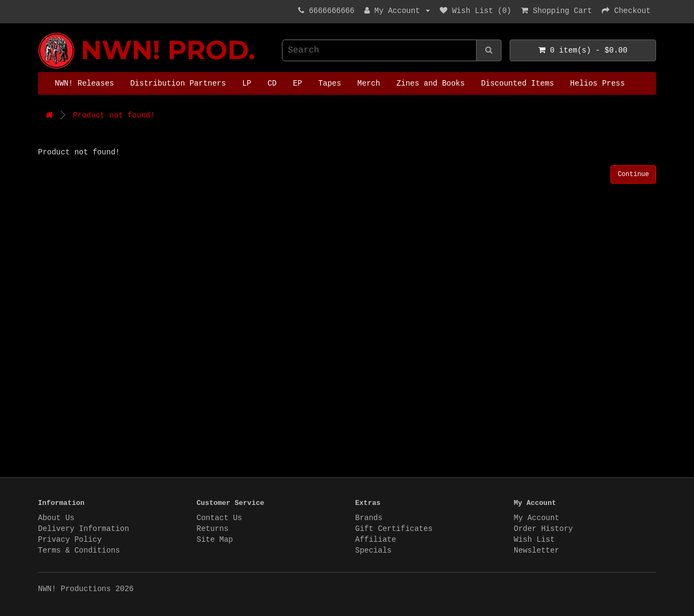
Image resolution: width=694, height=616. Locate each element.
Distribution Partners (178, 83)
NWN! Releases (84, 83)
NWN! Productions (41, 33)
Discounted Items (517, 83)
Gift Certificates (394, 529)
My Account (537, 518)
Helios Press (598, 83)
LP (247, 83)
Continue (633, 174)
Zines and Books (430, 83)
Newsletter (537, 550)
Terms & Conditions (79, 550)
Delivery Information (83, 529)
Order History (544, 529)
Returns (213, 529)
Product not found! (114, 115)
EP (297, 83)
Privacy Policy (70, 540)
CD (272, 83)
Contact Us (220, 518)
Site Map (215, 540)
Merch (369, 83)
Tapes (330, 83)
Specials (373, 550)
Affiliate (376, 540)
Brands (369, 518)
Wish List (535, 540)
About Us (56, 518)
